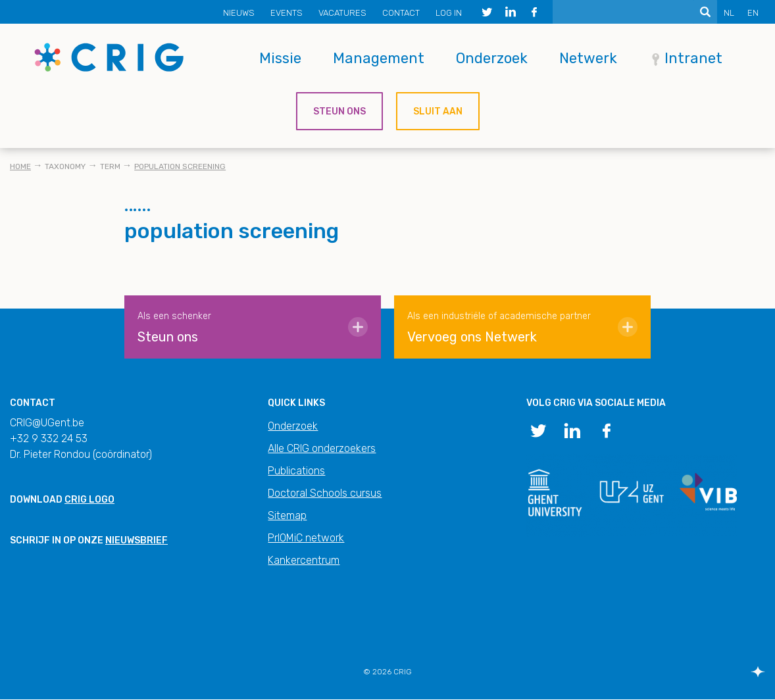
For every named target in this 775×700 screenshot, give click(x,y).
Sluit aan (438, 112)
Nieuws (239, 13)
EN (753, 13)
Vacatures (342, 13)
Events (287, 13)
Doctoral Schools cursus (325, 493)
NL (729, 13)
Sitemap (287, 515)
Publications (296, 471)
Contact (401, 13)
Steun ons (339, 112)
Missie (280, 58)
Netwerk (588, 58)
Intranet (693, 58)
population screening (180, 166)
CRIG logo (89, 500)
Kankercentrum (304, 560)
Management (379, 58)
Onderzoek (492, 58)
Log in (449, 13)
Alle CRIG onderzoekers (322, 448)
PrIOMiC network (306, 538)
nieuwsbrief (137, 540)
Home (20, 166)
